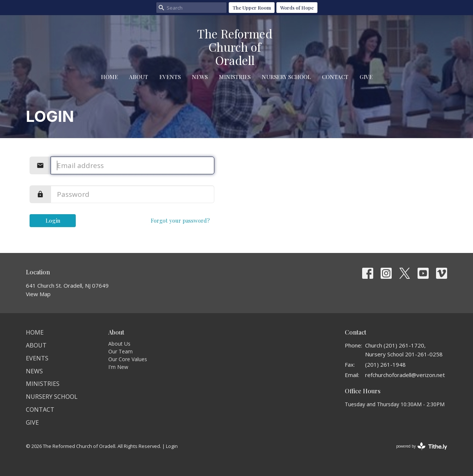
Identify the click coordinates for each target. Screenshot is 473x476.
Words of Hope (297, 8)
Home (109, 77)
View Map (38, 294)
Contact (335, 77)
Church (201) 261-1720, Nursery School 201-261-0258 (404, 350)
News (200, 77)
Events (170, 77)
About (139, 77)
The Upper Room (252, 8)
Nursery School (286, 77)
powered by (422, 446)
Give (366, 77)
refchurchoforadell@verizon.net (405, 375)
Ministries (235, 77)
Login (53, 220)
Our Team (120, 351)
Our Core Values (128, 359)
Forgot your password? (180, 220)
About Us (119, 344)
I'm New (118, 367)
